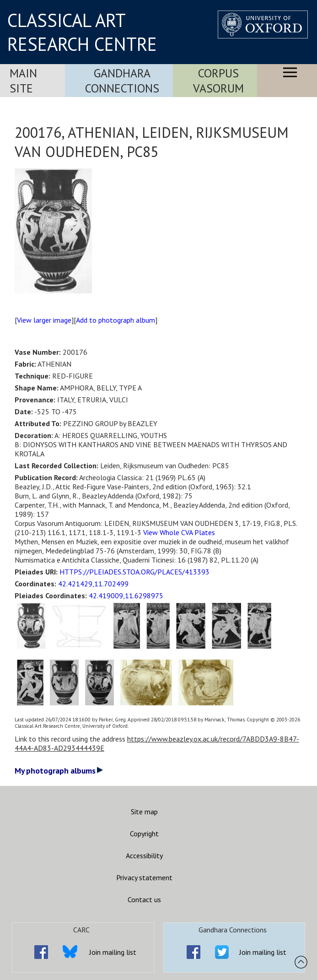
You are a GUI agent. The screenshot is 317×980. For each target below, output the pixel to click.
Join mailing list (113, 952)
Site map (144, 812)
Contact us (144, 899)
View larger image (44, 320)
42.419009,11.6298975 (126, 596)
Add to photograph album (116, 320)
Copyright (144, 834)
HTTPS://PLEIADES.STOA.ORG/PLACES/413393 (134, 572)
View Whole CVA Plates (179, 532)
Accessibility (144, 855)
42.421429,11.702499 (93, 584)
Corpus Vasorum (218, 81)
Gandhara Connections (122, 81)
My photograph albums (59, 771)
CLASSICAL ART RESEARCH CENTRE (82, 32)
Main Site (23, 81)
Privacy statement (144, 877)
